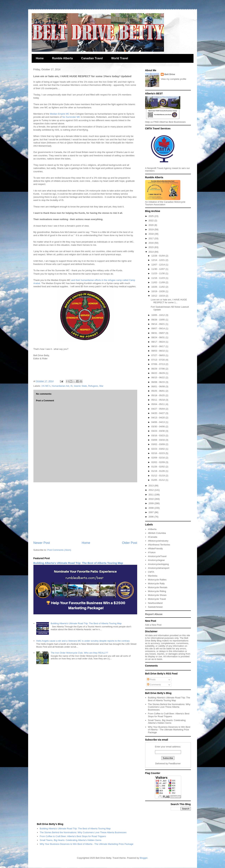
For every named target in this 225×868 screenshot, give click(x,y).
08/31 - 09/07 (158, 333)
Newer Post (42, 543)
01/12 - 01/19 (158, 476)
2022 (152, 221)
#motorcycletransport (159, 568)
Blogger (144, 858)
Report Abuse (154, 614)
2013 (152, 486)
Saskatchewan (155, 607)
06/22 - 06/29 (158, 373)
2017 (152, 238)
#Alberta (152, 529)
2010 (152, 499)
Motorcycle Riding (157, 591)
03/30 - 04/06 (158, 427)
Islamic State (80, 386)
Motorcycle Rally (156, 584)
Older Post (130, 543)
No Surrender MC (71, 117)
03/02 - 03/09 (158, 444)
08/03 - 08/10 (158, 351)
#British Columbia (157, 533)
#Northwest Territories (159, 545)
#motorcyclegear (156, 560)
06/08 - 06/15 (158, 382)
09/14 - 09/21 (158, 324)
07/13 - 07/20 (158, 360)
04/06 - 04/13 (158, 422)
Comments (154, 685)
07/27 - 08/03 (158, 355)
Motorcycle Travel (157, 599)
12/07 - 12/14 (158, 265)
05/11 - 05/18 (158, 400)
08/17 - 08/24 (158, 342)
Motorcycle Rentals (158, 587)
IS (71, 386)
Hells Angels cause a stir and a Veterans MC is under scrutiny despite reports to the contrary (83, 641)
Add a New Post (153, 625)
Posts (151, 679)
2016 (152, 243)
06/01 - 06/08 (158, 386)
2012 (152, 490)
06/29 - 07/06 (158, 369)
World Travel (120, 58)
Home (40, 58)
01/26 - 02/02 (158, 467)
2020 (152, 225)
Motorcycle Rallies (157, 580)
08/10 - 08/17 (158, 346)
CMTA (151, 572)
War (101, 386)
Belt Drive (170, 74)
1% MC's (46, 386)
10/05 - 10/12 (158, 315)
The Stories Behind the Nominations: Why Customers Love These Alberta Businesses (169, 707)
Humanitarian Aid (60, 386)
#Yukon (152, 552)
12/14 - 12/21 (158, 260)
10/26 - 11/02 (158, 287)
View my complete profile (173, 79)
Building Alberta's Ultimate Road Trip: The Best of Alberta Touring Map (78, 563)
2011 (152, 495)
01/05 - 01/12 (158, 480)
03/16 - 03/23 (158, 435)
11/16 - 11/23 (158, 278)
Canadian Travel (92, 58)
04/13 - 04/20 (158, 418)
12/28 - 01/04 (158, 256)
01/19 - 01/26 (158, 471)
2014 (152, 252)
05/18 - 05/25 (158, 395)
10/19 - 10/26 (158, 291)
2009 (152, 503)
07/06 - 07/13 (158, 364)
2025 (152, 216)
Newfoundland (155, 603)
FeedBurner (175, 763)
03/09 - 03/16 (158, 440)
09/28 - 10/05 (158, 320)
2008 (152, 508)
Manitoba (153, 576)
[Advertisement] (85, 512)
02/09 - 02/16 (158, 458)
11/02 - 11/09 (158, 282)
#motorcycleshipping (158, 564)
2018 (152, 234)
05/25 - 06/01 (158, 391)
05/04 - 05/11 (158, 404)
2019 (152, 229)
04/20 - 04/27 (158, 413)
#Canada (153, 537)
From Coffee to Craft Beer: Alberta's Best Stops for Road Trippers (169, 715)
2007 (152, 512)
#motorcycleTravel (157, 556)
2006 (152, 517)
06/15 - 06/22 (158, 377)
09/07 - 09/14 (158, 328)
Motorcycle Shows (157, 595)
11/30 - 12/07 (158, 269)
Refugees (93, 386)
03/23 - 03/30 (158, 431)
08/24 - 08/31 (158, 337)
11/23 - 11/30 (158, 273)
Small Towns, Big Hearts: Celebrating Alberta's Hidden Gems (167, 722)
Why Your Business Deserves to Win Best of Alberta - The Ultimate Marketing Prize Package (169, 730)
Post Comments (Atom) (59, 550)
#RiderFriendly (155, 549)
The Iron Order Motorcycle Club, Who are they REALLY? (79, 653)
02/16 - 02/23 (158, 453)
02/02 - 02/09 (158, 462)
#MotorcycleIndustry (158, 541)
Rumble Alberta (62, 58)
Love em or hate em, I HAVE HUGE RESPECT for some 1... (169, 301)
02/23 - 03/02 (158, 449)
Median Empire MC (60, 114)
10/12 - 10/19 (158, 296)
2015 (152, 247)
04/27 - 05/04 (158, 409)
